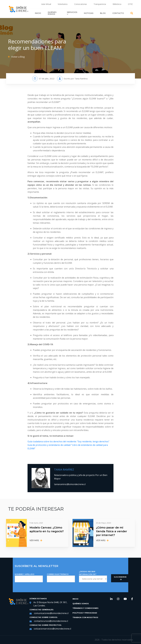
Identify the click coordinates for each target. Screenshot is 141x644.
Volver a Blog (16, 57)
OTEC (130, 4)
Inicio (38, 13)
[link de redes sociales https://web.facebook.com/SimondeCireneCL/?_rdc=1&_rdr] (132, 599)
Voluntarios (63, 4)
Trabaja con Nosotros (85, 617)
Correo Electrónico (61, 578)
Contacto (118, 13)
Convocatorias (81, 4)
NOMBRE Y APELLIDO (29, 578)
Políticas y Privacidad (85, 613)
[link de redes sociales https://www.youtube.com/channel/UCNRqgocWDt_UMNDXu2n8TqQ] (125, 599)
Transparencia (100, 4)
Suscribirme (120, 578)
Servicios (72, 13)
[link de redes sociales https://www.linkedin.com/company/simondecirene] (111, 599)
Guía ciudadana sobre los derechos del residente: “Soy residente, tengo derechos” (68, 441)
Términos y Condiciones (85, 608)
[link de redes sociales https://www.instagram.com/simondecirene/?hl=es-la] (118, 599)
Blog (103, 13)
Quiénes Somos (52, 13)
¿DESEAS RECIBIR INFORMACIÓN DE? (93, 576)
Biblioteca (117, 4)
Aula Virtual (46, 4)
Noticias (89, 13)
